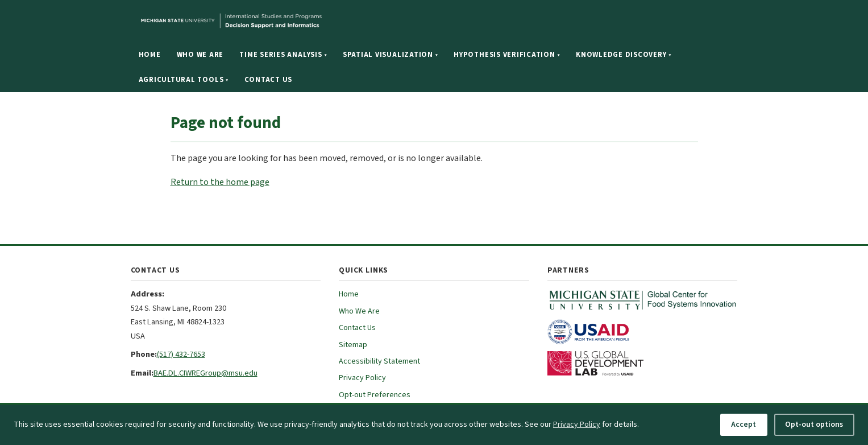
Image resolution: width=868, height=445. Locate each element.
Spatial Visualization (390, 55)
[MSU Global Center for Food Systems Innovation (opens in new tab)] (643, 300)
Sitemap (353, 345)
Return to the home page (220, 182)
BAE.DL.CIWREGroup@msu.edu (205, 373)
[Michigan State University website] (301, 21)
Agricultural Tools (184, 80)
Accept (744, 425)
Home (150, 55)
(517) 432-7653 (181, 354)
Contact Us (269, 80)
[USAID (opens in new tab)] (643, 332)
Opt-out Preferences (375, 395)
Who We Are (200, 55)
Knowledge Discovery (624, 55)
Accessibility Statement (379, 361)
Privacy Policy (362, 378)
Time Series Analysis (283, 55)
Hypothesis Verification (507, 55)
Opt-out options (814, 425)
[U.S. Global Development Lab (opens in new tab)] (643, 364)
